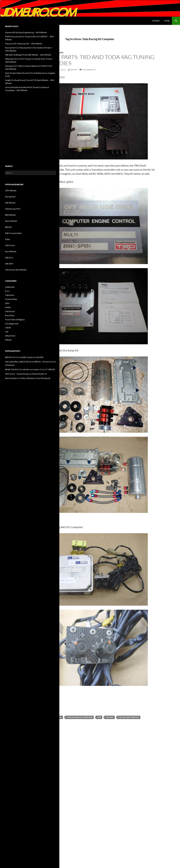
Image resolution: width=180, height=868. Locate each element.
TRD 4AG (110, 717)
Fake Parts (10, 295)
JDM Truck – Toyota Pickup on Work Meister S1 (26, 374)
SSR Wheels (10, 203)
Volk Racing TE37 (13, 209)
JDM (7, 303)
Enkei (8, 239)
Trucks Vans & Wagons (15, 319)
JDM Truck (10, 245)
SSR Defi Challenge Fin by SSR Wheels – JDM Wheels (28, 55)
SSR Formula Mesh (13, 233)
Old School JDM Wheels (16, 270)
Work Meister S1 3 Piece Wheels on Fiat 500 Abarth (28, 378)
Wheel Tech (10, 336)
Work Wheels (11, 221)
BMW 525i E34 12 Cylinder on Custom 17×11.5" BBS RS (30, 369)
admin (74, 70)
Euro (7, 291)
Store (167, 21)
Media (8, 307)
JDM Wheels (11, 191)
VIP (7, 332)
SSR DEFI (9, 264)
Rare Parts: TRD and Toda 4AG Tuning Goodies (100, 60)
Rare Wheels (11, 251)
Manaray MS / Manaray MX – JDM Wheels (24, 44)
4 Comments (89, 70)
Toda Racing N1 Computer (79, 717)
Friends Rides (11, 299)
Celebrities (10, 287)
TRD (99, 717)
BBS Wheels (10, 215)
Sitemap (156, 21)
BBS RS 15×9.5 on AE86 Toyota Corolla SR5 (24, 357)
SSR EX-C (9, 258)
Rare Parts (10, 315)
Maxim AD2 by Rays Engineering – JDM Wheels (26, 32)
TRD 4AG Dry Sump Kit (129, 717)
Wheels (8, 340)
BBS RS (8, 227)
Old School (10, 311)
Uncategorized (12, 324)
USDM (8, 328)
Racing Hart (10, 197)
